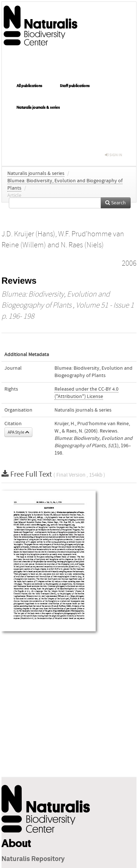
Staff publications (75, 86)
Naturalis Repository (33, 859)
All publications (29, 86)
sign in (114, 155)
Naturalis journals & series (38, 107)
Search (116, 203)
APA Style (18, 432)
